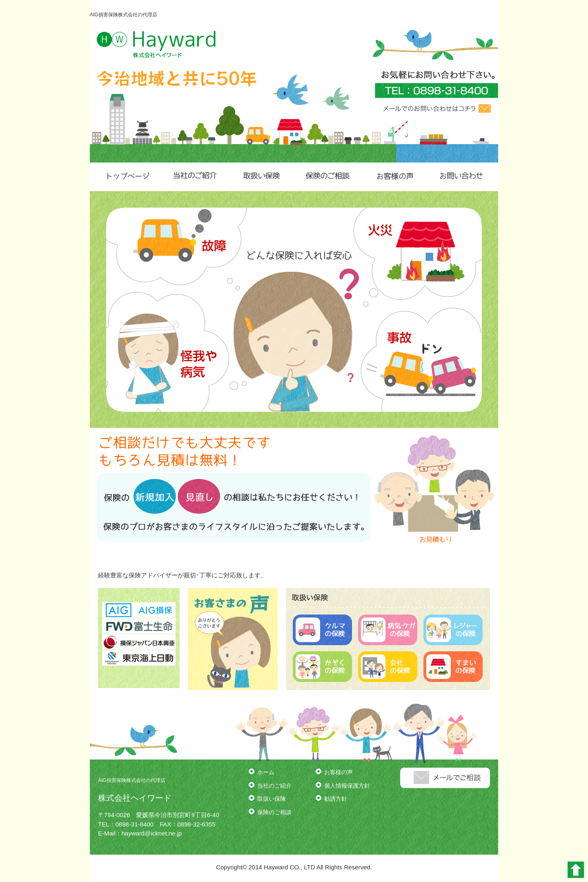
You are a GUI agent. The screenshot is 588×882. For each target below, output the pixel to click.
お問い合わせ (461, 177)
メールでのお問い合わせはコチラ (437, 108)
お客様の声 (394, 177)
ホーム (266, 772)
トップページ (127, 177)
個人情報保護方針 (347, 786)
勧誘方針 (336, 799)
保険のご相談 (327, 177)
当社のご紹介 (194, 177)
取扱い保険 (261, 177)
